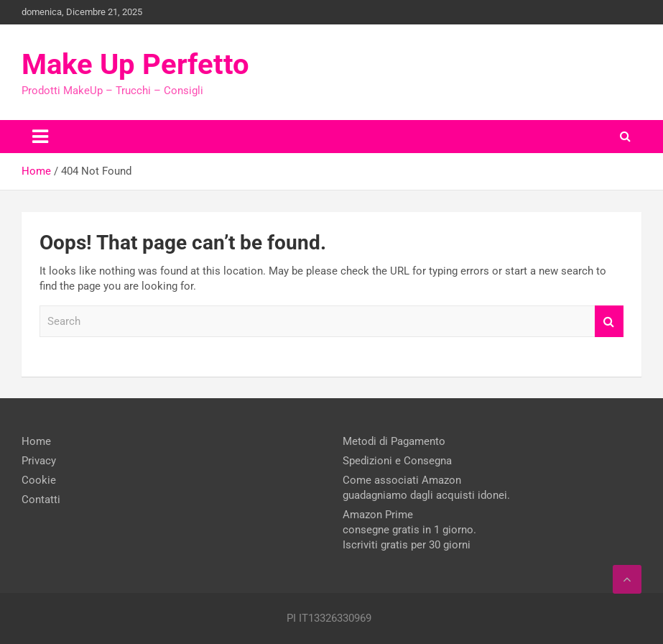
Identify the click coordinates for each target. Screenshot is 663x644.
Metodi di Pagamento (394, 441)
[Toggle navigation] (40, 137)
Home (36, 441)
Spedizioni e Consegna (397, 461)
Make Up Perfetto (135, 64)
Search (609, 322)
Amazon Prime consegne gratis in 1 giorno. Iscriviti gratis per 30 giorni (409, 530)
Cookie (39, 480)
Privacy (39, 461)
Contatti (41, 500)
